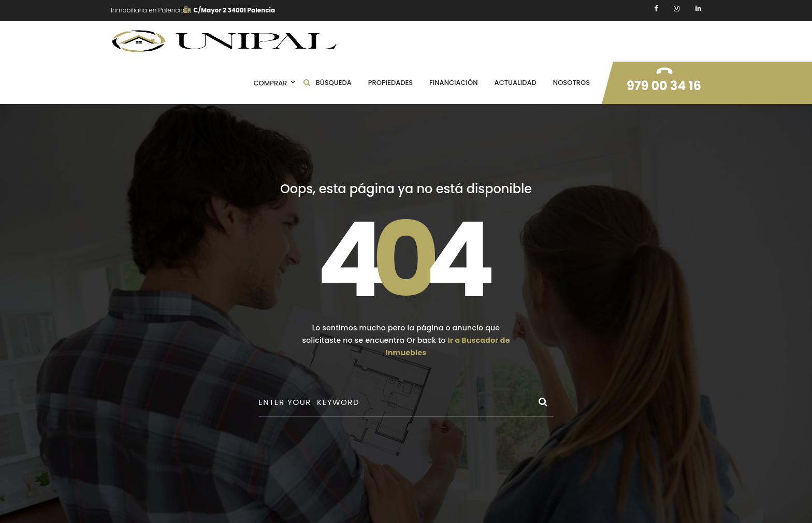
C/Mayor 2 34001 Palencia (230, 10)
